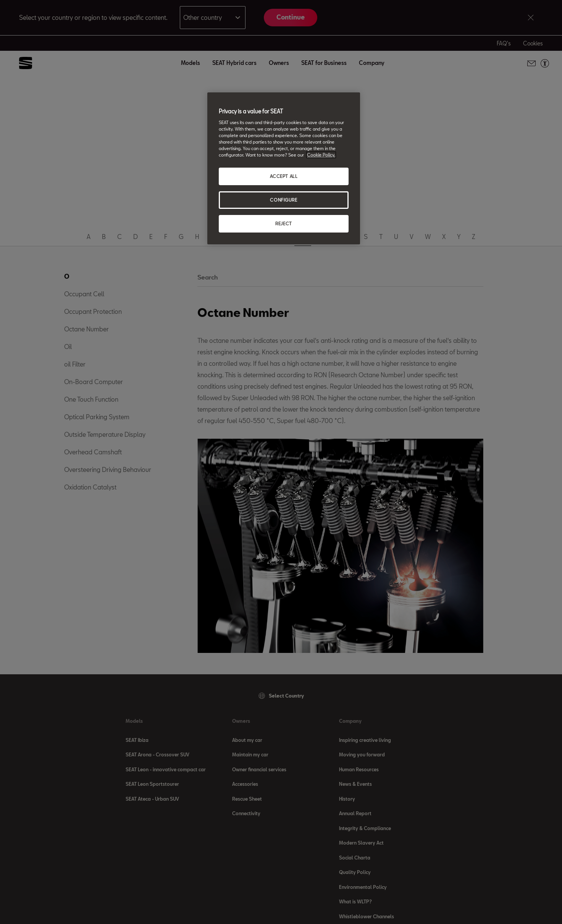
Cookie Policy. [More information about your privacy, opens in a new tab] (321, 155)
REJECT (283, 224)
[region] (284, 168)
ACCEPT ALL (284, 176)
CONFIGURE (283, 200)
